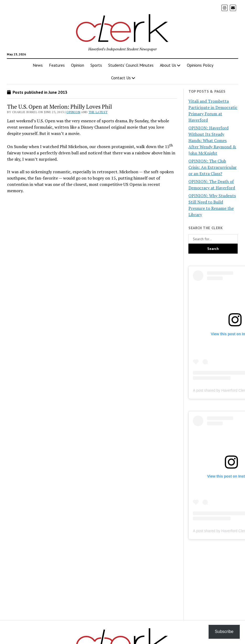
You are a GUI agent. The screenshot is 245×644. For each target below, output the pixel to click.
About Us (168, 65)
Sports (96, 65)
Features (57, 65)
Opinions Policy (200, 65)
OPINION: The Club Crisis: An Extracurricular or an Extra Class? (213, 167)
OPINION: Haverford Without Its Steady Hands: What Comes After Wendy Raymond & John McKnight (212, 140)
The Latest (98, 112)
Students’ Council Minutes (131, 65)
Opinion (78, 65)
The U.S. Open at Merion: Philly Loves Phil (59, 107)
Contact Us (121, 78)
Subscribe (224, 632)
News (38, 65)
